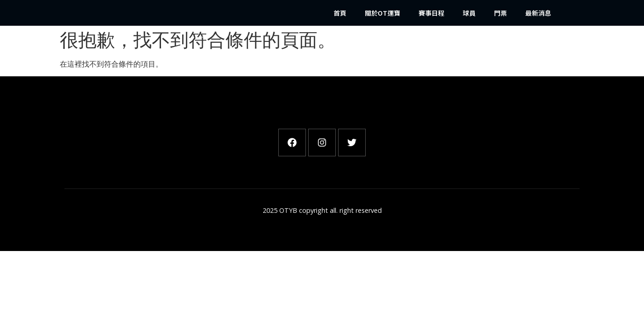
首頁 (340, 13)
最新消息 (538, 13)
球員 (469, 13)
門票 (500, 13)
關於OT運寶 (382, 13)
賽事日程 (431, 13)
